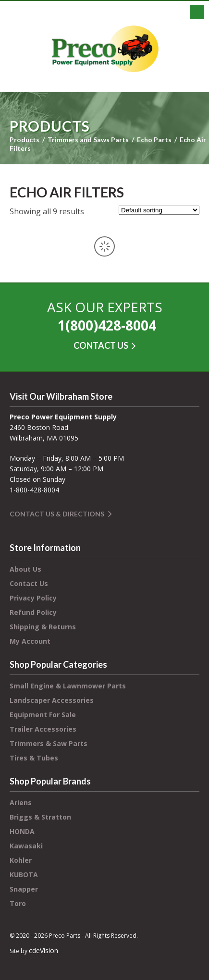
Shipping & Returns (43, 627)
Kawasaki (26, 846)
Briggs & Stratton (40, 817)
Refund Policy (33, 612)
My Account (30, 641)
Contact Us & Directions (57, 514)
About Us (25, 569)
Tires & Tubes (34, 758)
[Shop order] (159, 210)
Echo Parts (154, 140)
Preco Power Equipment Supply (105, 49)
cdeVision (43, 950)
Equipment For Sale (43, 715)
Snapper (24, 889)
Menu (197, 12)
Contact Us (29, 583)
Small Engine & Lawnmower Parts (68, 686)
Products (25, 140)
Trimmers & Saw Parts (49, 743)
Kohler (21, 860)
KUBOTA (24, 875)
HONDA (22, 831)
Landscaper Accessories (52, 700)
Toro (18, 903)
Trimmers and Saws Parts (88, 140)
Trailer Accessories (43, 729)
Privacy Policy (33, 598)
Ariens (21, 802)
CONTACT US (101, 345)
